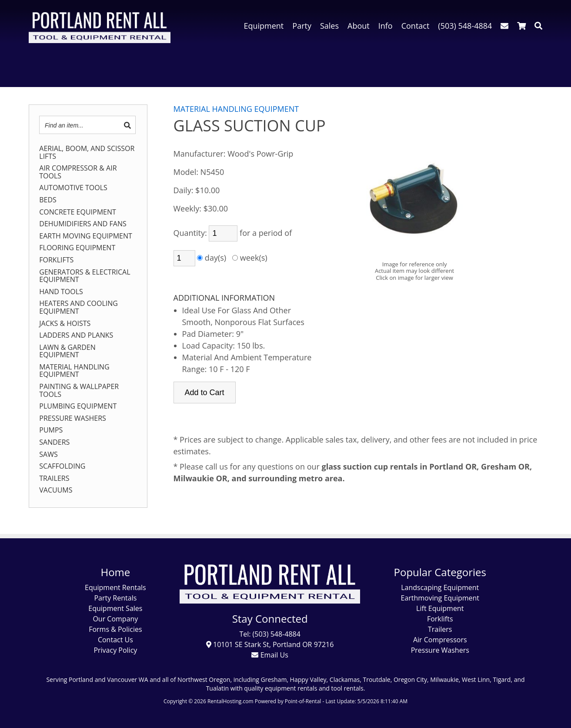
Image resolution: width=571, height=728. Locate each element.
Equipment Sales (115, 608)
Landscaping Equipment (440, 587)
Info (386, 26)
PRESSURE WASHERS (73, 419)
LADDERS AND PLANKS (76, 335)
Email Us (270, 655)
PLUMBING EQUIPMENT (78, 406)
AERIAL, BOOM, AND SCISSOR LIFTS (87, 153)
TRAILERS (54, 479)
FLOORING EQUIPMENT (77, 248)
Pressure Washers (440, 650)
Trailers (440, 629)
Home (115, 572)
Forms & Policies (115, 629)
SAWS (48, 455)
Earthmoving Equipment (440, 598)
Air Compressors (440, 640)
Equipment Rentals (115, 587)
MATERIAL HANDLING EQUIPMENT (74, 371)
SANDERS (54, 443)
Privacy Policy (115, 650)
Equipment (264, 26)
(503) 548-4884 (465, 26)
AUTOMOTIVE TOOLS (73, 188)
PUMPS (51, 430)
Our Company (115, 619)
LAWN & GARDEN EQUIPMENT (67, 351)
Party (302, 26)
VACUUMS (56, 490)
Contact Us (115, 640)
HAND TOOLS (61, 292)
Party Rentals (115, 598)
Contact (416, 26)
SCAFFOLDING (62, 466)
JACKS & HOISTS (65, 324)
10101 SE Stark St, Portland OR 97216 (270, 644)
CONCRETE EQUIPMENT (78, 212)
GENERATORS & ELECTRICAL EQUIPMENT (85, 276)
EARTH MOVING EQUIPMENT (86, 236)
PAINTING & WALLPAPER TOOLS (79, 391)
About (359, 26)
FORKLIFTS (56, 260)
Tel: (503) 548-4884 (270, 634)
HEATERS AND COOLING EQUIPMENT (78, 307)
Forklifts (440, 619)
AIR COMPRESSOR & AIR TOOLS (78, 172)
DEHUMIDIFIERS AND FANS (83, 224)
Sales (329, 26)
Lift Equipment (440, 608)
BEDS (48, 200)
